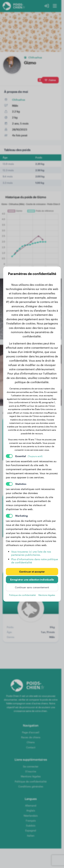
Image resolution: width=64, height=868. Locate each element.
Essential (29, 456)
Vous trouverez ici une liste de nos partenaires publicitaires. (31, 553)
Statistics (21, 484)
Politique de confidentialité (22, 595)
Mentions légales (47, 595)
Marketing (22, 516)
